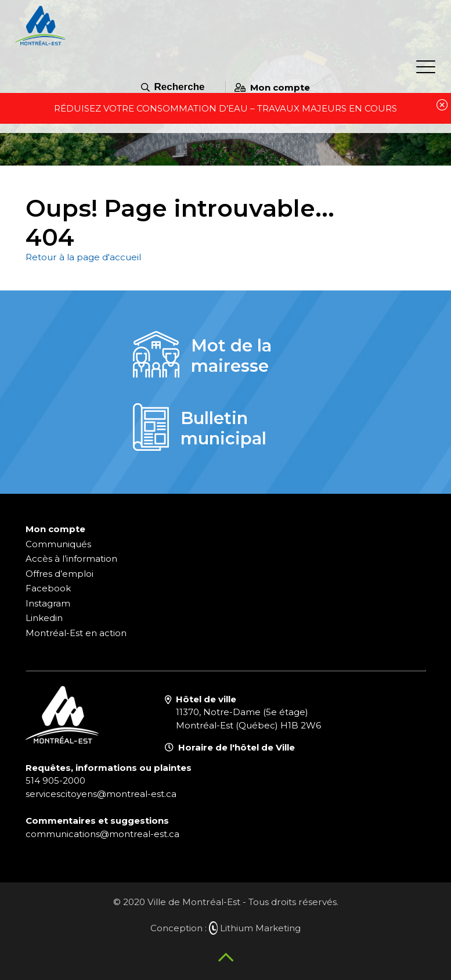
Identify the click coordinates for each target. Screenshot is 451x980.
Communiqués (58, 544)
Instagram (48, 603)
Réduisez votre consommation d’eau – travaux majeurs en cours (225, 108)
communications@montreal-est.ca (102, 834)
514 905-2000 (55, 780)
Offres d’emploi (59, 574)
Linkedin (44, 618)
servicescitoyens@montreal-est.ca (101, 794)
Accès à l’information (71, 559)
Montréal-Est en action (76, 633)
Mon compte (272, 87)
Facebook (48, 588)
